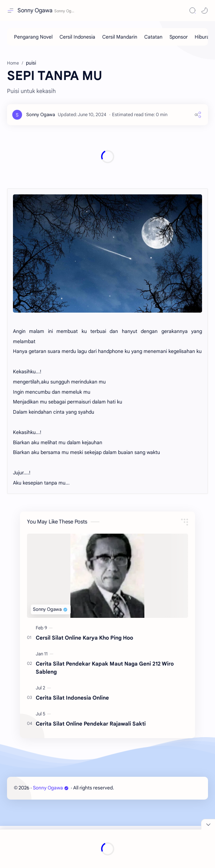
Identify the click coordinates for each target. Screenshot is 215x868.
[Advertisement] (107, 70)
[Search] (193, 11)
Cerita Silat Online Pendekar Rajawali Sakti (91, 766)
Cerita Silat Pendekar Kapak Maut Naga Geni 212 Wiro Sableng (105, 710)
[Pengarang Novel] (33, 37)
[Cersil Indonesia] (77, 37)
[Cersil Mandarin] (120, 37)
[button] (204, 11)
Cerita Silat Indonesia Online (72, 740)
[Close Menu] (208, 824)
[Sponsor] (179, 37)
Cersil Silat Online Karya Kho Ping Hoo (84, 680)
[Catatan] (153, 37)
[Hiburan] (203, 37)
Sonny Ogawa (35, 11)
